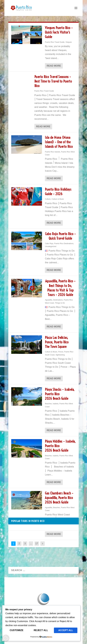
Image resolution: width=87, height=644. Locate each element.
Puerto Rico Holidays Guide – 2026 (58, 192)
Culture (48, 199)
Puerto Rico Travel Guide (55, 42)
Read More (54, 66)
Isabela (56, 404)
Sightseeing (60, 355)
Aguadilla (48, 300)
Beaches (48, 404)
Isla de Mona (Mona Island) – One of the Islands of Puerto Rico (59, 142)
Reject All (41, 630)
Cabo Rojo (49, 244)
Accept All (66, 630)
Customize (16, 630)
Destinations (58, 300)
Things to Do (60, 303)
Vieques (69, 42)
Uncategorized (50, 246)
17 (37, 544)
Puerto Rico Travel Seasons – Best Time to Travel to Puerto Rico (53, 81)
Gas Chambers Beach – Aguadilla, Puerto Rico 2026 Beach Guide (59, 498)
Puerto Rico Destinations (64, 244)
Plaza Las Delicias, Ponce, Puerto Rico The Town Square (57, 342)
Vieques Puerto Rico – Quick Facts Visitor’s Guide (59, 32)
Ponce (61, 352)
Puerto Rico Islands (52, 152)
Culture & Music (58, 199)
